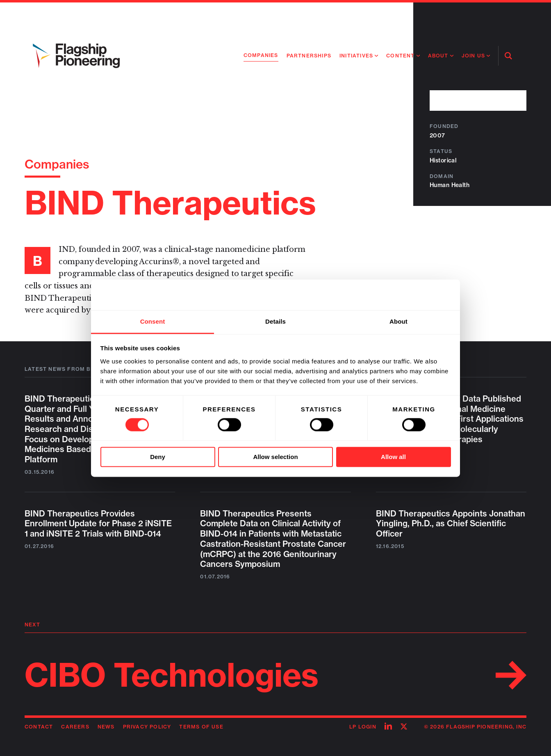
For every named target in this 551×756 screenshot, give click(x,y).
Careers (75, 727)
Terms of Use (201, 727)
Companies (261, 55)
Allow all (393, 457)
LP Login (363, 727)
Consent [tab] (153, 321)
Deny (158, 457)
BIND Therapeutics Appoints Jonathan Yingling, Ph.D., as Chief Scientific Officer (451, 524)
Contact (39, 727)
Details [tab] (275, 321)
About (438, 56)
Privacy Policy (147, 727)
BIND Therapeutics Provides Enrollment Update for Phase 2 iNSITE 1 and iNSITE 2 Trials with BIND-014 (98, 524)
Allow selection (275, 457)
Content (400, 56)
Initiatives (356, 56)
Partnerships (309, 56)
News (106, 727)
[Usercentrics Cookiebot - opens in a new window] (415, 295)
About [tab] (398, 321)
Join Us (473, 56)
